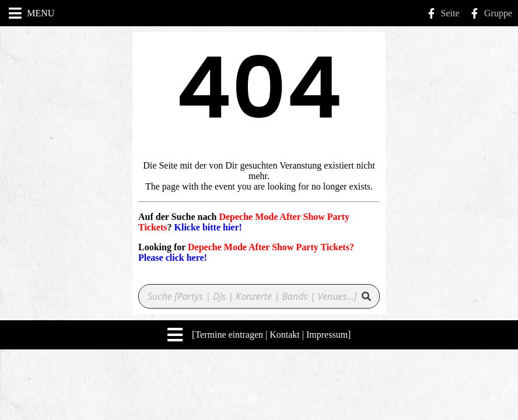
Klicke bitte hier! (208, 227)
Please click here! (173, 258)
